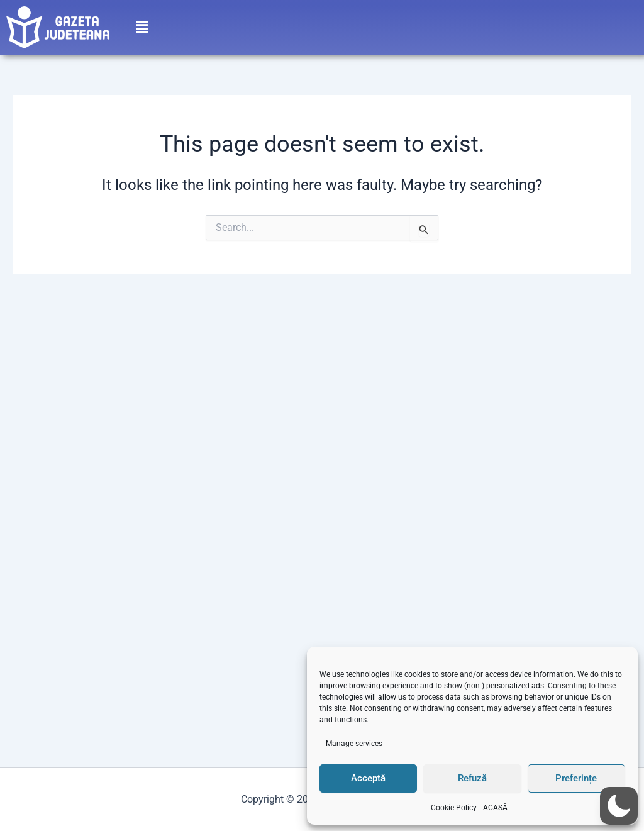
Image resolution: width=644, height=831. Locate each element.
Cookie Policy (454, 808)
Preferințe (576, 778)
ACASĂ (495, 808)
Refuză (472, 778)
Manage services (354, 744)
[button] (142, 23)
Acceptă (368, 778)
